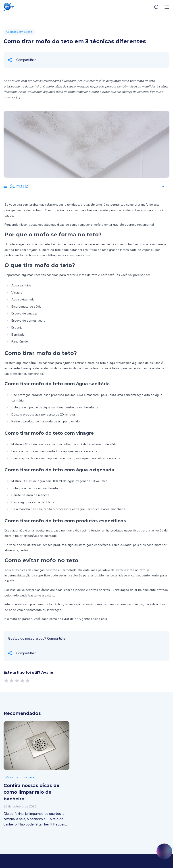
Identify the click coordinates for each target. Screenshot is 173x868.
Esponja (17, 328)
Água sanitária (21, 285)
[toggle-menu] (166, 7)
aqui (104, 619)
